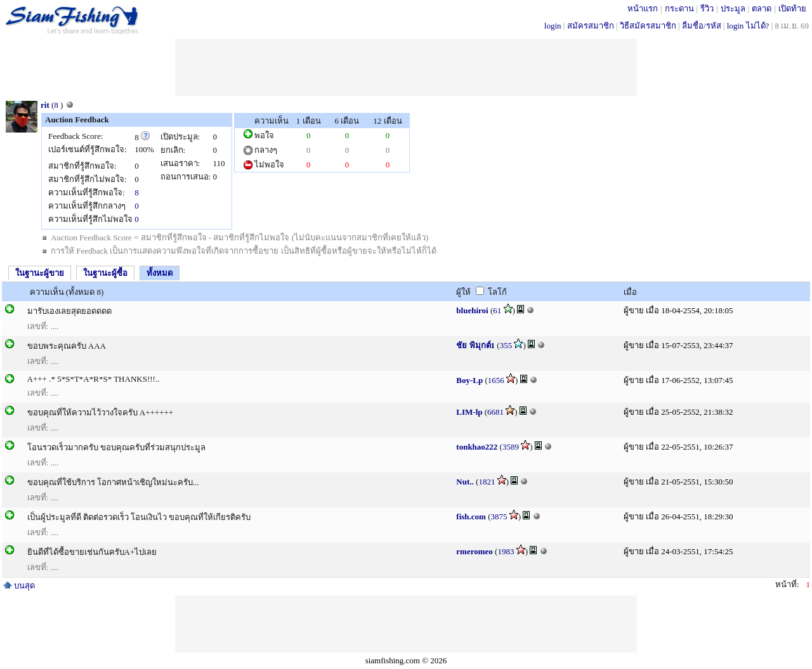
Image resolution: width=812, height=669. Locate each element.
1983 (506, 551)
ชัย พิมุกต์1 (475, 345)
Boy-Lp (469, 380)
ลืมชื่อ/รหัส (702, 26)
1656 (496, 380)
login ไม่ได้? (748, 26)
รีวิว (707, 9)
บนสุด (19, 586)
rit (45, 105)
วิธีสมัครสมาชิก (648, 26)
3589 (511, 447)
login (553, 26)
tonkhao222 (477, 447)
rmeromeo (475, 551)
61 (497, 310)
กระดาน (679, 9)
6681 (495, 412)
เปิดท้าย (792, 9)
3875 (499, 516)
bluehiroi (472, 310)
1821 (487, 482)
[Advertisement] (406, 67)
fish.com (471, 516)
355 (506, 345)
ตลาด (762, 9)
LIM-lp (469, 412)
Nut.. (465, 482)
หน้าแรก (643, 9)
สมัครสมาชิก (591, 26)
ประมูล (733, 9)
